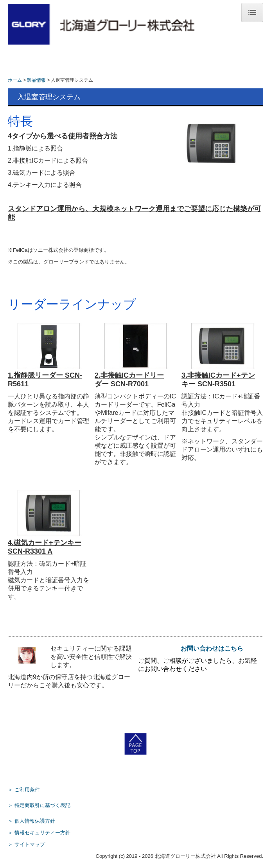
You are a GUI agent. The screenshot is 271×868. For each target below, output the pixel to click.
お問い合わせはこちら (212, 648)
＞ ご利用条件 (24, 790)
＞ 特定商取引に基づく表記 (39, 805)
